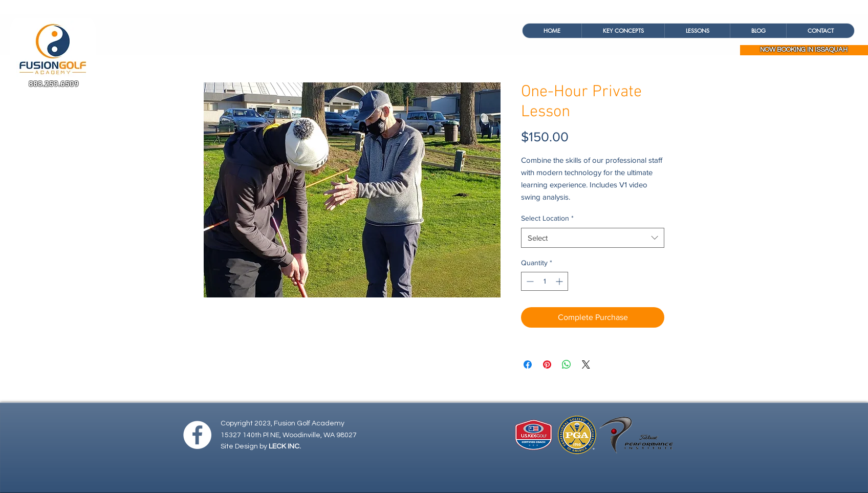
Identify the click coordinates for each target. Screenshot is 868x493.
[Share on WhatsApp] (567, 365)
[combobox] (593, 238)
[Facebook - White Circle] (197, 435)
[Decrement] (529, 281)
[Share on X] (586, 365)
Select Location (547, 218)
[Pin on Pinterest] (547, 365)
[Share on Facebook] (528, 365)
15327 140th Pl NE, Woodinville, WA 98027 (289, 435)
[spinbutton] (545, 281)
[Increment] (560, 281)
